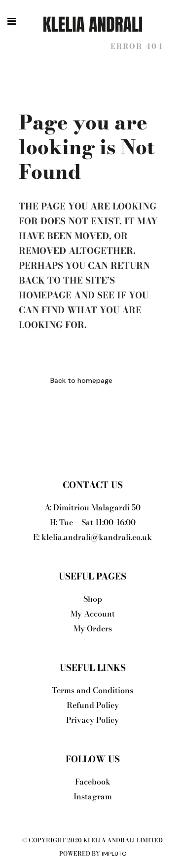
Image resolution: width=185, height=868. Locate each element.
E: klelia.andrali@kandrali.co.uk (92, 537)
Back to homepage (81, 380)
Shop (93, 599)
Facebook (93, 782)
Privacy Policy (92, 720)
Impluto (114, 854)
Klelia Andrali (59, 46)
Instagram (93, 796)
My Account (93, 614)
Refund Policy (93, 705)
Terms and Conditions (92, 690)
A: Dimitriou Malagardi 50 (92, 507)
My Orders (93, 628)
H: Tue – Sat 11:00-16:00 (93, 522)
